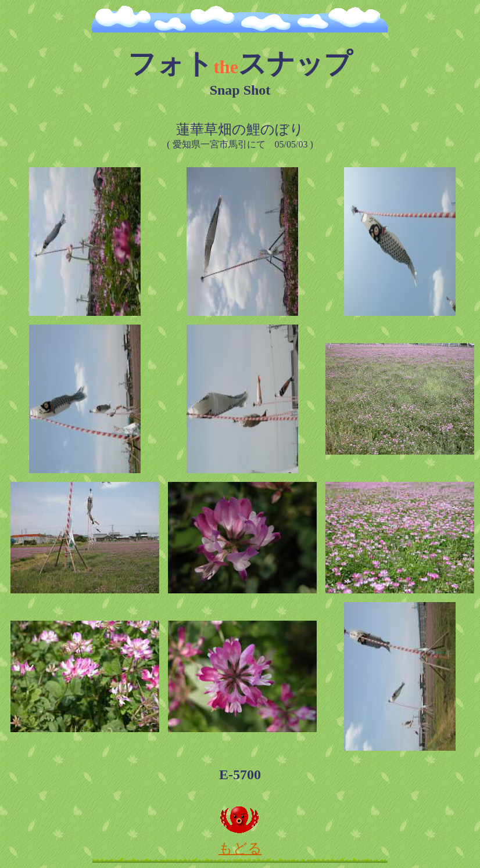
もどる (240, 841)
